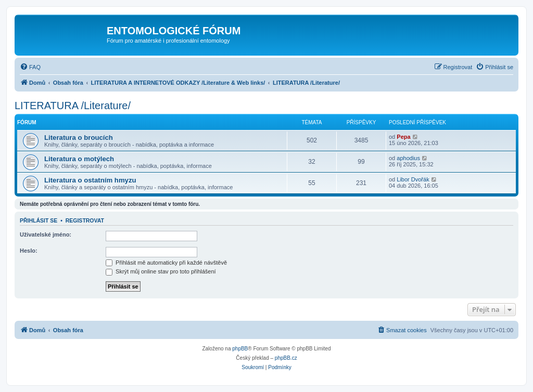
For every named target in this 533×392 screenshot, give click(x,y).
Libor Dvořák (413, 179)
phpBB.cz (286, 358)
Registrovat (85, 220)
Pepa (403, 137)
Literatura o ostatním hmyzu (90, 180)
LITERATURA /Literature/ (73, 106)
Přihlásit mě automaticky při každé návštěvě (166, 263)
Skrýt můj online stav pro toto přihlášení (161, 271)
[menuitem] (30, 67)
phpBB (240, 349)
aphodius (408, 158)
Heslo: (29, 251)
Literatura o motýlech (79, 159)
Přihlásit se (39, 220)
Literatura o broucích (79, 138)
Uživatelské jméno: (46, 234)
